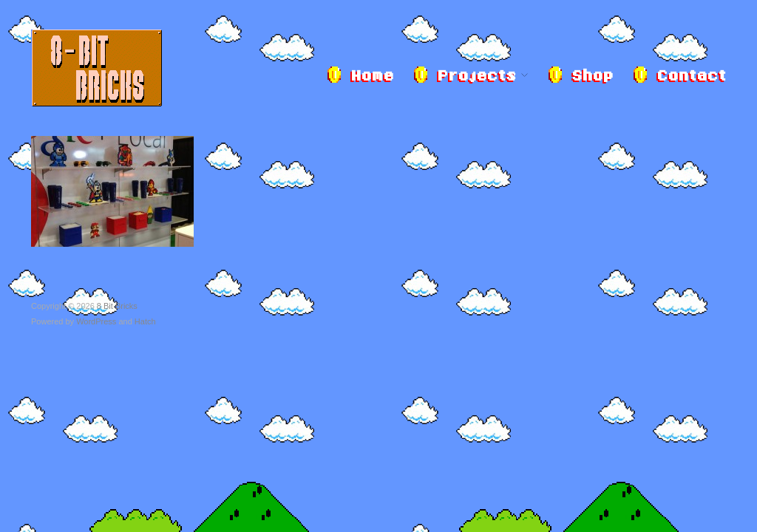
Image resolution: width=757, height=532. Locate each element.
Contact (691, 77)
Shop (592, 77)
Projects (476, 77)
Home (372, 77)
